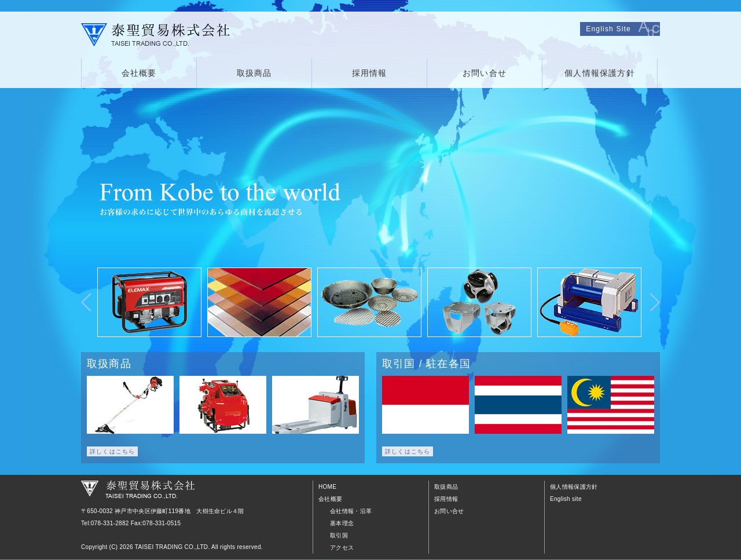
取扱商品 (254, 73)
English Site (608, 29)
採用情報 (370, 73)
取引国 (339, 535)
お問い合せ (485, 73)
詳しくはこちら (112, 451)
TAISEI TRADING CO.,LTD (172, 547)
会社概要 (139, 73)
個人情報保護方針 (600, 73)
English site (566, 499)
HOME (327, 487)
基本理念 (342, 523)
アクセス (342, 548)
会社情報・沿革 (351, 511)
